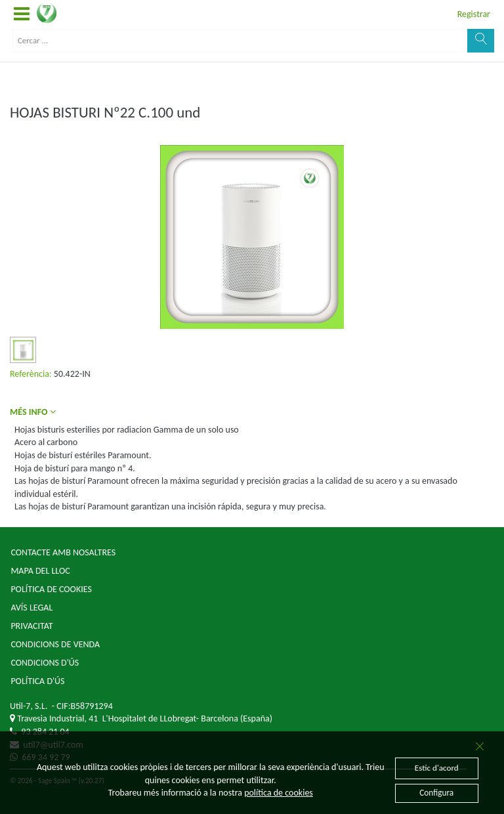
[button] (22, 14)
